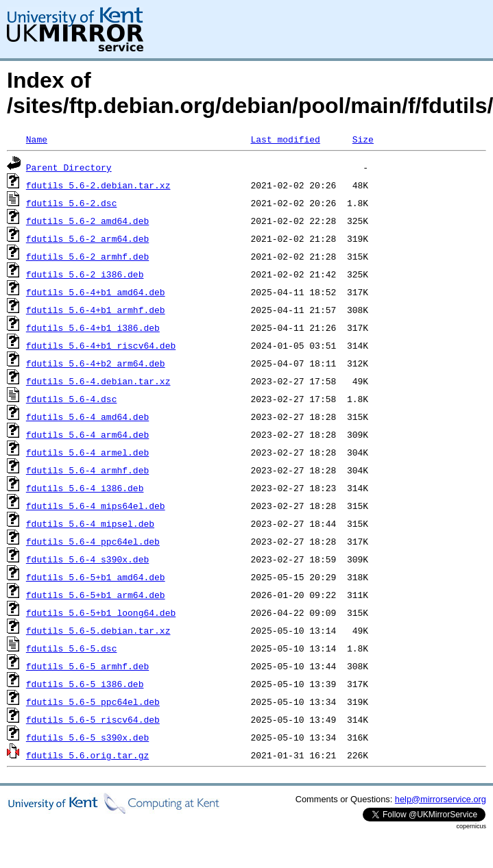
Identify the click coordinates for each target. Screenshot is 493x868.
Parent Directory (69, 167)
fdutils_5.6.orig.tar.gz (87, 755)
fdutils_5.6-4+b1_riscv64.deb (101, 345)
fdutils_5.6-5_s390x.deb (87, 737)
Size (363, 139)
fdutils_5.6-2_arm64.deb (87, 238)
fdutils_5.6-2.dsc (72, 203)
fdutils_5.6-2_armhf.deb (87, 256)
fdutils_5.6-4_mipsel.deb (90, 523)
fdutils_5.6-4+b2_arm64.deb (96, 363)
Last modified (285, 139)
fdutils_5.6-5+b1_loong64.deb (101, 612)
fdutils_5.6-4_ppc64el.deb (93, 541)
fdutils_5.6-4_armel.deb (87, 452)
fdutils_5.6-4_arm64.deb (87, 434)
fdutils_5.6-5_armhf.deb (87, 666)
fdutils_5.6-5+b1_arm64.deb (96, 595)
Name (37, 139)
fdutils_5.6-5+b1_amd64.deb (96, 577)
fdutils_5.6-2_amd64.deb (87, 221)
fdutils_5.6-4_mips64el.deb (96, 506)
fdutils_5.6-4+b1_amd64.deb (96, 292)
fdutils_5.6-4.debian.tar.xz (98, 381)
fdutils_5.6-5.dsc (72, 648)
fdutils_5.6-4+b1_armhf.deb (96, 310)
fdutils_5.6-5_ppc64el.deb (93, 702)
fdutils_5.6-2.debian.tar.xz (98, 185)
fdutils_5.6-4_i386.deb (85, 488)
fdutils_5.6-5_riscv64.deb (93, 719)
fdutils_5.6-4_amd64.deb (87, 417)
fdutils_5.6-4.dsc (72, 399)
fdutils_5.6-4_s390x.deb (87, 559)
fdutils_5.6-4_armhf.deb (87, 470)
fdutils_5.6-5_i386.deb (85, 684)
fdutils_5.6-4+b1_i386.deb (93, 327)
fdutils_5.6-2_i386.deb (85, 274)
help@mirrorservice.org (441, 799)
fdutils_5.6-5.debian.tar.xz (98, 630)
